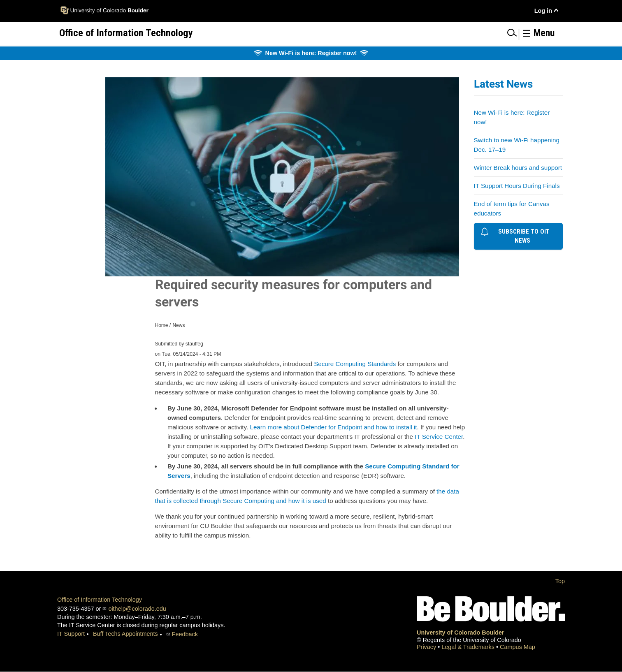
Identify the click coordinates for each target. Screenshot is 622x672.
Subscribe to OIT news (515, 236)
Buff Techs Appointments (125, 634)
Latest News (503, 84)
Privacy (427, 647)
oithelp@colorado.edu (137, 609)
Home (162, 325)
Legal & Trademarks (469, 647)
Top (560, 581)
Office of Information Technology (100, 600)
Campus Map (518, 647)
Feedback (185, 634)
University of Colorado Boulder (461, 633)
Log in (543, 11)
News (179, 325)
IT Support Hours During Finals (517, 186)
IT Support (71, 634)
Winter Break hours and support (518, 168)
